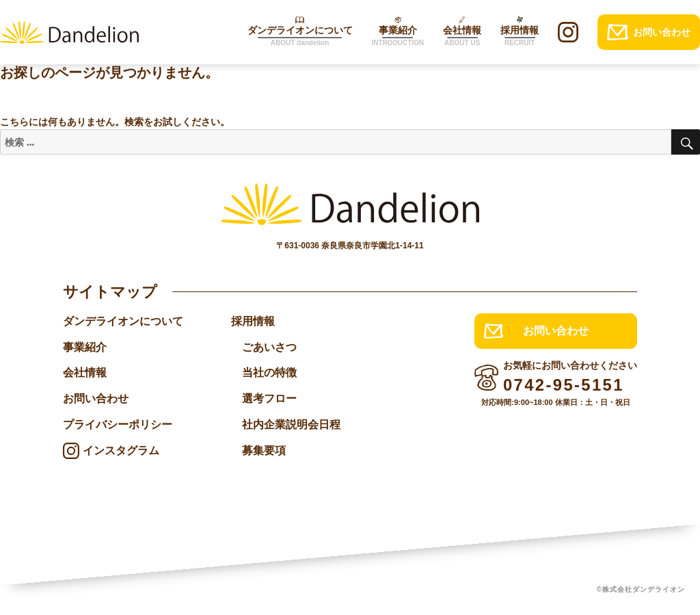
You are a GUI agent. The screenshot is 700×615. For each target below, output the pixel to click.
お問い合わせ (96, 399)
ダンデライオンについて (123, 321)
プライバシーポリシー (118, 425)
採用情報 (253, 321)
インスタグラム (121, 451)
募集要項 (264, 451)
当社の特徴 (269, 373)
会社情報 (85, 373)
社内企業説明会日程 (291, 425)
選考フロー (269, 399)
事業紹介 (85, 347)
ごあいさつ (269, 347)
